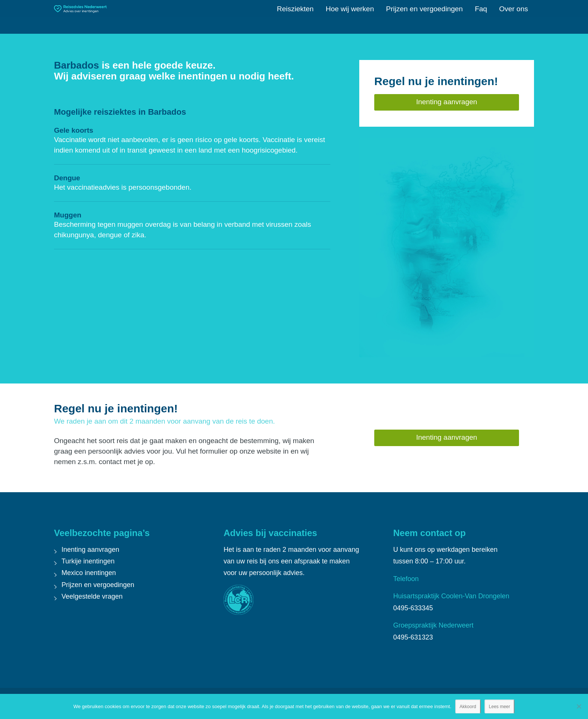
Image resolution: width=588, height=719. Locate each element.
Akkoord (468, 707)
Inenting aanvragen (90, 550)
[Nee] (579, 706)
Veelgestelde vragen (92, 596)
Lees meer (500, 707)
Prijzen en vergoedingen (98, 585)
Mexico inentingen (89, 573)
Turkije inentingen (88, 561)
